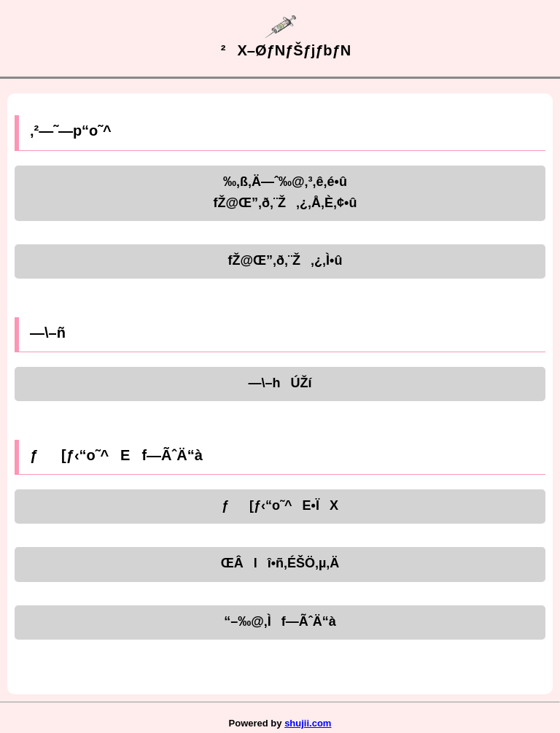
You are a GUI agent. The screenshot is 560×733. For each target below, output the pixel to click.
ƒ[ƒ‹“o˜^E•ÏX (280, 505)
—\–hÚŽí (280, 383)
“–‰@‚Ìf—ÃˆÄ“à (280, 621)
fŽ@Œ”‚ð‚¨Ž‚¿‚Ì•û (280, 260)
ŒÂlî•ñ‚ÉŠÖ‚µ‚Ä (280, 563)
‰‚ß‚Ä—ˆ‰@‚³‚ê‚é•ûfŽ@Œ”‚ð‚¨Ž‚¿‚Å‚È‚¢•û (280, 192)
